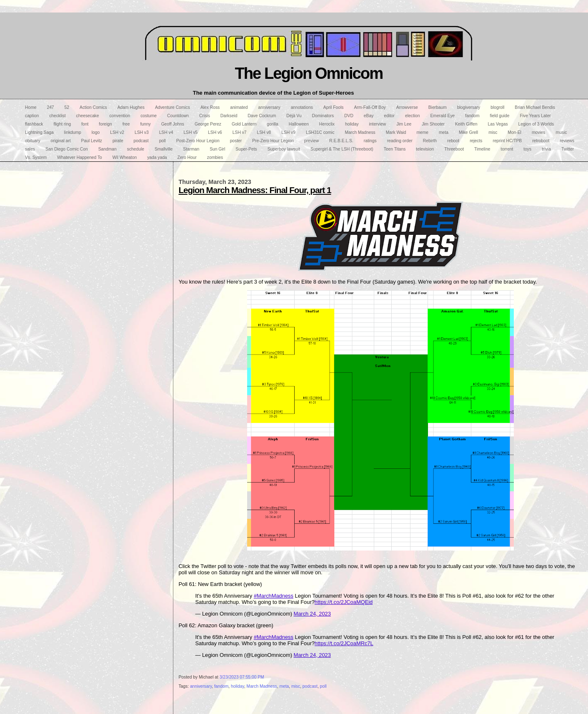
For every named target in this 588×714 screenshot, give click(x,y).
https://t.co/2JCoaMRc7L (344, 643)
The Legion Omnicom (309, 73)
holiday (238, 686)
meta (284, 686)
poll (323, 686)
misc (296, 686)
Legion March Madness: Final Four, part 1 (255, 190)
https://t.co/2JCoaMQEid (344, 602)
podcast (310, 686)
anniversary (201, 686)
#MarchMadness (274, 596)
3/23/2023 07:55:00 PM (242, 677)
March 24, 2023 (312, 614)
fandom (221, 686)
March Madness (262, 686)
